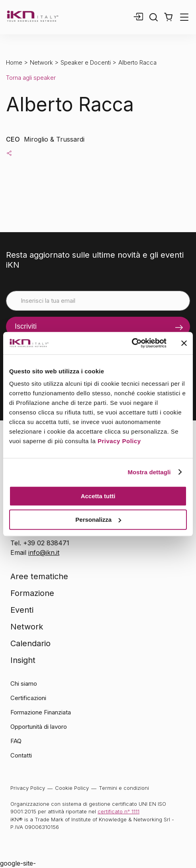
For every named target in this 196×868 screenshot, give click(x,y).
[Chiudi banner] (184, 343)
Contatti (21, 755)
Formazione (32, 593)
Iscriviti (26, 326)
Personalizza (98, 520)
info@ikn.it (44, 552)
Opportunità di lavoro (39, 727)
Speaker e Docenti (86, 62)
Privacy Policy (119, 441)
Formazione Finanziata (41, 712)
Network (41, 62)
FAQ (16, 741)
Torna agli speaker (31, 78)
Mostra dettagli (149, 472)
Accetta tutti (98, 496)
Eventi (22, 610)
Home (14, 62)
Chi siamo (24, 684)
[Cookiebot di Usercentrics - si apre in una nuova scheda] (132, 343)
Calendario (30, 643)
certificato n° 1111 (119, 811)
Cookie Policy (72, 788)
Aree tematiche (39, 576)
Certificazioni (28, 698)
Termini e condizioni (124, 788)
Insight (23, 660)
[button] (168, 17)
